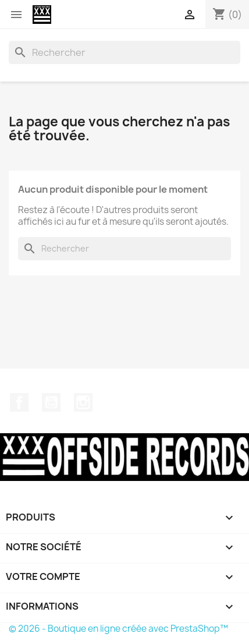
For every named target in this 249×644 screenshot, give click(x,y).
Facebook (19, 402)
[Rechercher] (124, 52)
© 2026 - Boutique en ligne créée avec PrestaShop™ (118, 629)
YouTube (51, 402)
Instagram (83, 402)
